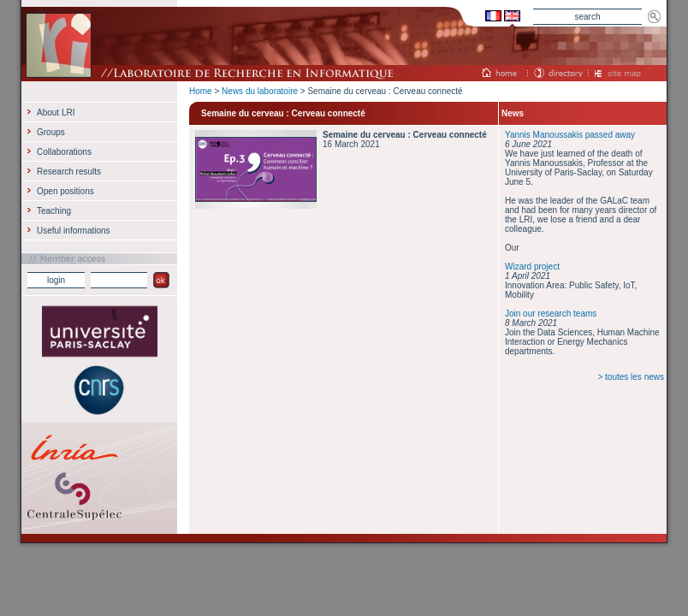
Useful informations (74, 231)
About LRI (56, 113)
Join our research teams (551, 314)
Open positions (65, 191)
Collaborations (64, 152)
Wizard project (532, 267)
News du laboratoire (260, 91)
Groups (51, 132)
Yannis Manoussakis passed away (570, 135)
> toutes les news (631, 377)
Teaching (54, 211)
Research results (69, 172)
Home (201, 91)
